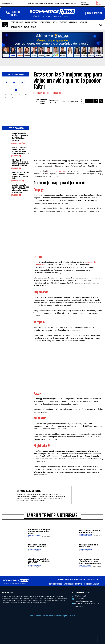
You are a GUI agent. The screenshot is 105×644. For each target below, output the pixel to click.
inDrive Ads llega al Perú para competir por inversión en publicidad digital (20, 175)
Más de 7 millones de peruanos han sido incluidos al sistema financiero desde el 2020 (20, 150)
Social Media (58, 93)
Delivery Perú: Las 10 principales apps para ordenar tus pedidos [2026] (39, 531)
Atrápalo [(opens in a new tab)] (39, 322)
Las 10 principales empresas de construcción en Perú (90, 531)
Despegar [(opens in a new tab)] (40, 190)
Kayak (37, 393)
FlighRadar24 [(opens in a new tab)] (42, 446)
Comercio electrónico (19, 143)
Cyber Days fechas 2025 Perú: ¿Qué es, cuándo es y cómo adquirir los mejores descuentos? (91, 561)
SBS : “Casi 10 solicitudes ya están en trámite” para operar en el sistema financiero (20, 163)
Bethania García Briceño (44, 102)
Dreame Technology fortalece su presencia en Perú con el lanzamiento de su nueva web (20, 137)
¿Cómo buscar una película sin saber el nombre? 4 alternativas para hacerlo (39, 561)
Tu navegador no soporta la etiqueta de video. (52, 45)
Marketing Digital (18, 181)
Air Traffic (40, 418)
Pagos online (16, 156)
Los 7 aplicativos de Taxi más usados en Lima (89, 546)
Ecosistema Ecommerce (86, 535)
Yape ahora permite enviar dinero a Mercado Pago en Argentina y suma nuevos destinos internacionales (20, 189)
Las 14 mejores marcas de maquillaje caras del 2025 (37, 546)
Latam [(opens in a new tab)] (38, 257)
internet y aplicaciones (57, 171)
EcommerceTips (43, 93)
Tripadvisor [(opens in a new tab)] (41, 292)
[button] (100, 25)
